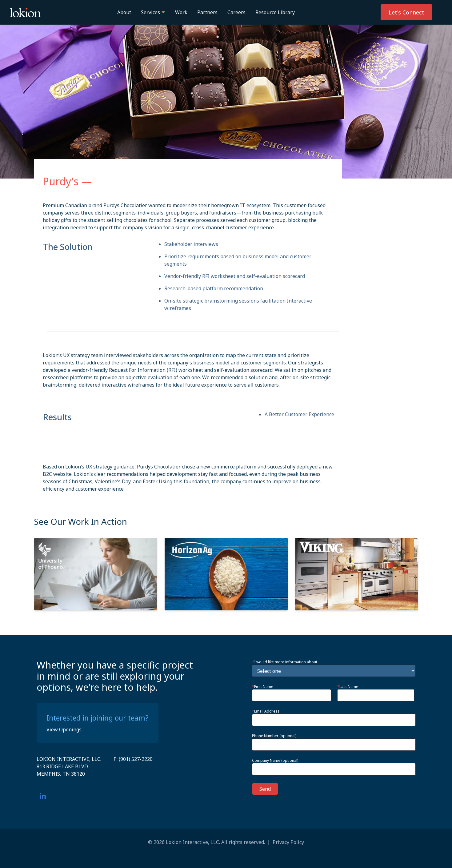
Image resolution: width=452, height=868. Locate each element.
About (124, 12)
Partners (207, 12)
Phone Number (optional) (274, 736)
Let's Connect (406, 12)
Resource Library (275, 12)
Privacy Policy (288, 842)
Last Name (348, 687)
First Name (263, 687)
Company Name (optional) (275, 761)
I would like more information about (285, 662)
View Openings (64, 729)
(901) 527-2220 (136, 759)
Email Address (266, 711)
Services (153, 12)
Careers (236, 12)
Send (265, 789)
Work (181, 12)
